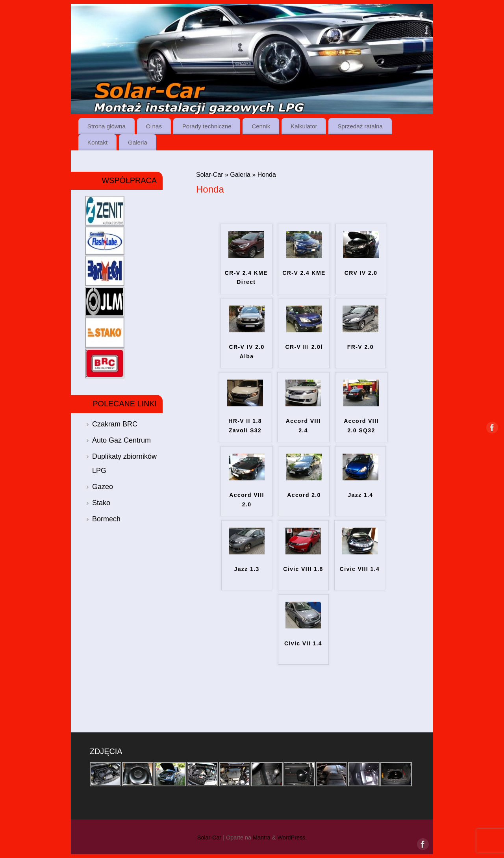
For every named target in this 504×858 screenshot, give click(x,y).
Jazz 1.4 (360, 495)
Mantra (262, 838)
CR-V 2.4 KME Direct (246, 278)
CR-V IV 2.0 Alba (247, 352)
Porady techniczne (207, 126)
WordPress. (292, 838)
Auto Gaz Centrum (121, 440)
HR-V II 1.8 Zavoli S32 (245, 426)
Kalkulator (304, 126)
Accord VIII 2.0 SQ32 (361, 426)
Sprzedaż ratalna (360, 126)
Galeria (138, 142)
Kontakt (98, 142)
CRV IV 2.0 (361, 273)
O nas (154, 126)
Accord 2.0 (304, 495)
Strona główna (107, 126)
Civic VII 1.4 (303, 643)
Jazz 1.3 (246, 569)
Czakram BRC (115, 424)
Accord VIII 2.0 (247, 500)
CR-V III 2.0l (304, 347)
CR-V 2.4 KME (304, 273)
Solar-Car (209, 175)
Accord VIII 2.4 (303, 426)
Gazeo (103, 487)
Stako (101, 503)
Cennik (261, 126)
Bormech (106, 519)
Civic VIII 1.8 (303, 569)
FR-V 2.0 (360, 347)
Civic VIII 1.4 (360, 569)
